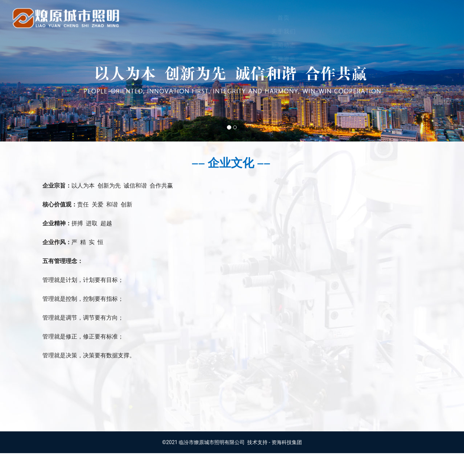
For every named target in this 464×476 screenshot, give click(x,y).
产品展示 (311, 18)
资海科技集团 (287, 465)
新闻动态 (232, 18)
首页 (160, 18)
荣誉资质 (272, 18)
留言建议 (389, 18)
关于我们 (193, 18)
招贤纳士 (428, 18)
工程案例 (350, 18)
